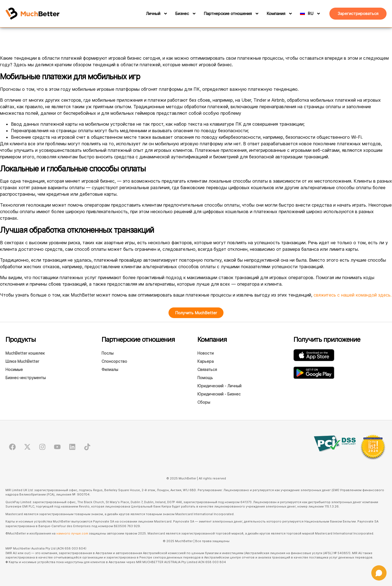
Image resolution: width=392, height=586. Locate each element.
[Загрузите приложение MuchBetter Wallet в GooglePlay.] (314, 373)
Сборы (204, 402)
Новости (206, 353)
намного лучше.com (72, 533)
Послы (108, 353)
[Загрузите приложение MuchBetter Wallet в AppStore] (314, 355)
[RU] (315, 14)
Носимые (14, 369)
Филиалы (110, 369)
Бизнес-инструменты (26, 378)
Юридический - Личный (219, 386)
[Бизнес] (193, 14)
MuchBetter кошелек (25, 353)
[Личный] (165, 14)
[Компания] (290, 14)
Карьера (206, 361)
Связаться (207, 369)
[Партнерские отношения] (256, 14)
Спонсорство (114, 361)
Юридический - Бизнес (219, 394)
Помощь (205, 378)
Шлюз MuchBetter (22, 361)
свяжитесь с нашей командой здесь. (353, 295)
